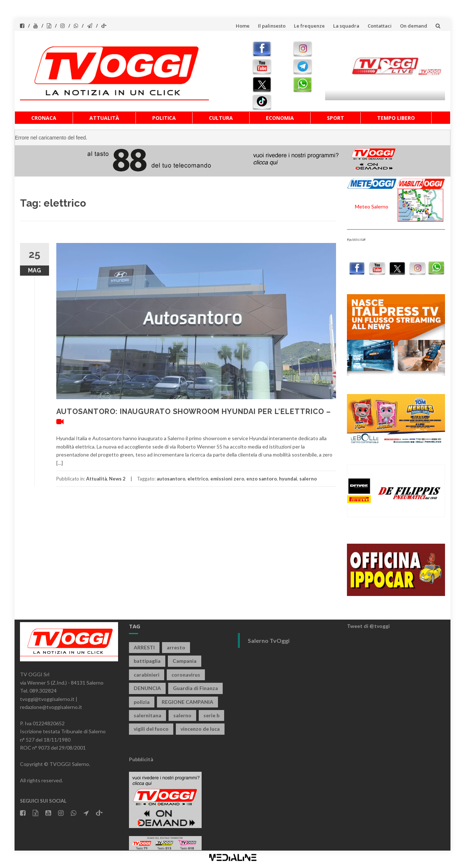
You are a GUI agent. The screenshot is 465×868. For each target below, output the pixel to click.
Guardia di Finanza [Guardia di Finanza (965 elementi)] (195, 688)
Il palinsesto (272, 26)
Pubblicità (141, 759)
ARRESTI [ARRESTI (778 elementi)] (144, 647)
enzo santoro (262, 479)
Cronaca (44, 118)
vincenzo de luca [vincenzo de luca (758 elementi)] (200, 729)
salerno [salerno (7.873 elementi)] (182, 715)
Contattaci (380, 26)
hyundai (288, 479)
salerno (308, 479)
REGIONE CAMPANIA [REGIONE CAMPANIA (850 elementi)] (187, 702)
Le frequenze (309, 26)
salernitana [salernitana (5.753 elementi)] (147, 715)
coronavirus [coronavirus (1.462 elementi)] (186, 675)
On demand (414, 26)
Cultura (221, 118)
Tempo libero (396, 118)
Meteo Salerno (372, 206)
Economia (280, 118)
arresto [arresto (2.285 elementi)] (176, 647)
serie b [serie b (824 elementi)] (211, 715)
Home (243, 26)
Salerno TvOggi (269, 640)
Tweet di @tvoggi (368, 626)
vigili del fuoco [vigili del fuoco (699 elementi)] (151, 729)
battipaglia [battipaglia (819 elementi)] (147, 661)
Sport (335, 118)
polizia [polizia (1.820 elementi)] (142, 702)
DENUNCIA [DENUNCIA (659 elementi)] (147, 688)
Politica (164, 118)
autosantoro (171, 479)
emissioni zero (227, 479)
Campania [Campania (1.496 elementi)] (185, 661)
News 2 (117, 479)
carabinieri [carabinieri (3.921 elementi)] (147, 675)
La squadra (346, 26)
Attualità (104, 118)
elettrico (198, 479)
